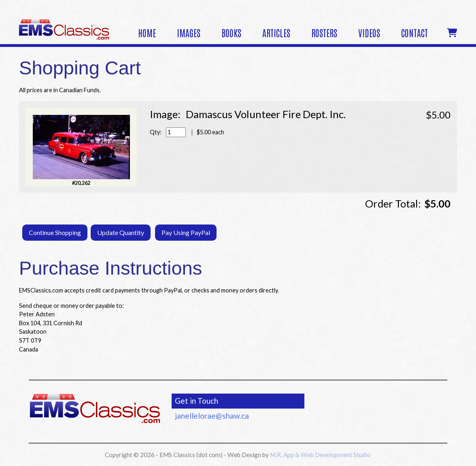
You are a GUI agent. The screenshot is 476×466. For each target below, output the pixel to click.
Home (147, 33)
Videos (369, 33)
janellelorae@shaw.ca (212, 416)
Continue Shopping (55, 232)
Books (231, 33)
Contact (414, 33)
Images (189, 33)
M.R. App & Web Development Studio (320, 455)
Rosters (324, 33)
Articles (276, 33)
